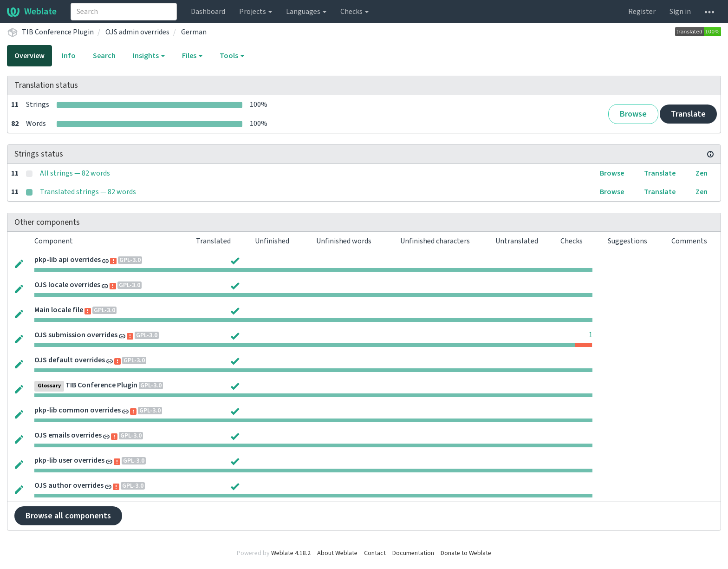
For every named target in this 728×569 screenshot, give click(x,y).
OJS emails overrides (68, 435)
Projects (256, 12)
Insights (149, 56)
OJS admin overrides (137, 32)
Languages (306, 12)
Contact (375, 553)
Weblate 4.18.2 (291, 553)
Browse (633, 114)
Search (104, 56)
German (194, 32)
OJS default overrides (70, 360)
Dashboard (208, 12)
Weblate (32, 12)
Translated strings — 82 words (88, 192)
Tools (232, 56)
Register (642, 12)
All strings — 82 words (75, 173)
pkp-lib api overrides (68, 260)
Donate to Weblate (466, 553)
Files (192, 56)
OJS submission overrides (76, 335)
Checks (354, 12)
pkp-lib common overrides (78, 410)
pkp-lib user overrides (69, 460)
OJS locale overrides (67, 285)
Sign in (680, 12)
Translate (688, 114)
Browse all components (68, 516)
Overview (29, 56)
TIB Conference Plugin (58, 32)
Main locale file (59, 310)
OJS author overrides (69, 485)
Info (69, 56)
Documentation (413, 553)
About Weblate (337, 553)
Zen (702, 173)
